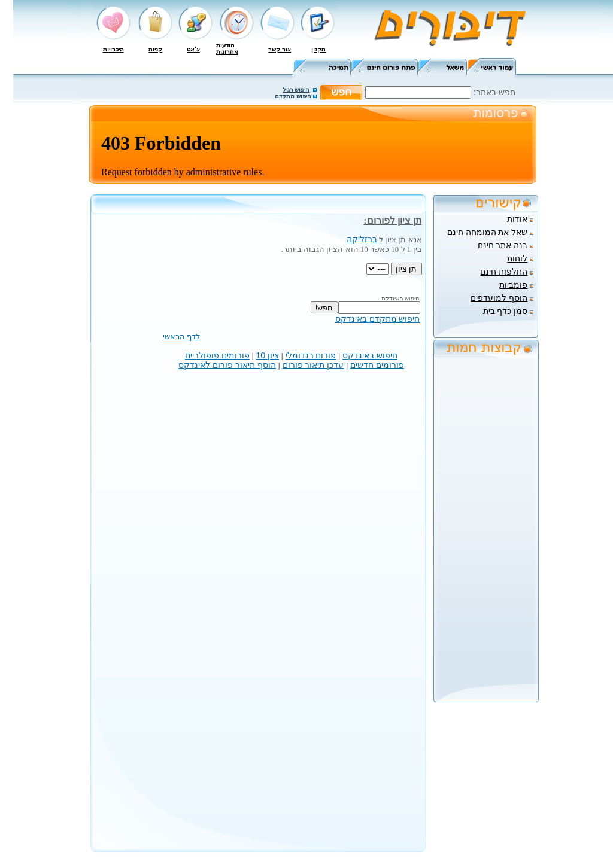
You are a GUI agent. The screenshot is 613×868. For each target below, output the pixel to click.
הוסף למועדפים (499, 298)
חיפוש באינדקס (370, 355)
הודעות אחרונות (227, 48)
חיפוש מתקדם (293, 96)
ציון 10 (268, 355)
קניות (155, 49)
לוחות (517, 258)
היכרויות (113, 49)
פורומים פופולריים (217, 355)
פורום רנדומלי (311, 355)
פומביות (513, 285)
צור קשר (280, 49)
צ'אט (193, 49)
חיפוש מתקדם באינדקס (378, 319)
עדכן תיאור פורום (313, 365)
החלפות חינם (504, 272)
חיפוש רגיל (296, 89)
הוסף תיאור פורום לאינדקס (227, 365)
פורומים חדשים (377, 365)
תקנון (318, 49)
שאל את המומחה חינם (488, 232)
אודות (517, 219)
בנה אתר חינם (503, 245)
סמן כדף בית (506, 311)
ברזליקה (362, 239)
